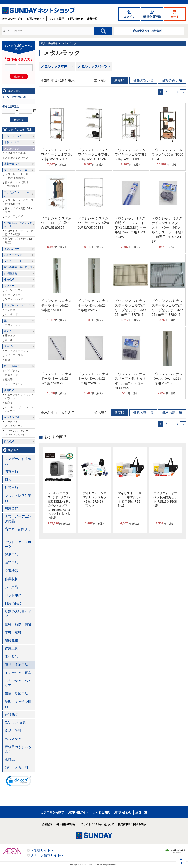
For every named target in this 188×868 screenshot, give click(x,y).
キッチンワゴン (14, 426)
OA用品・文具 (15, 723)
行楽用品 (11, 487)
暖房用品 (11, 555)
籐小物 (9, 340)
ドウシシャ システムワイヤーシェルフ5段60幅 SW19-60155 (57, 154)
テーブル (9, 346)
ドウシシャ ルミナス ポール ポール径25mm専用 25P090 (56, 305)
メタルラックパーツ (93, 66)
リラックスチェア (15, 384)
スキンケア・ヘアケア (18, 683)
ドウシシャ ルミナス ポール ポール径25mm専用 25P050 (56, 379)
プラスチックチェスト (17, 170)
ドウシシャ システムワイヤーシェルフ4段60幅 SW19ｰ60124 (94, 154)
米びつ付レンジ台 (15, 435)
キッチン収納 (12, 417)
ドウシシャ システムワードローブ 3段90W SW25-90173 (56, 223)
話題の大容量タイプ (18, 614)
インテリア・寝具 (18, 673)
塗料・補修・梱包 (18, 624)
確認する (19, 77)
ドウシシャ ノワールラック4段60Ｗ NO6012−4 (167, 154)
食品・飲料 (13, 731)
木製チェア (11, 375)
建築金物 (11, 640)
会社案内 (47, 824)
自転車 (10, 479)
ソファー (9, 286)
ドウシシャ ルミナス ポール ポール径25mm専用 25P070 (93, 379)
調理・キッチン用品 (18, 704)
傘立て (9, 403)
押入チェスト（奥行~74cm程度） (17, 184)
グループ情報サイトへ (47, 855)
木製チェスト (12, 164)
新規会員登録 (152, 17)
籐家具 (8, 331)
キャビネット (13, 422)
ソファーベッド (14, 299)
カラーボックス (13, 136)
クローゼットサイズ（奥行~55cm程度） (19, 202)
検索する (19, 120)
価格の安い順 (143, 80)
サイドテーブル (14, 355)
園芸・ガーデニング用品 (18, 519)
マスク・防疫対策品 (18, 498)
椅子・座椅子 (12, 366)
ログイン (129, 17)
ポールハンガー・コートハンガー (19, 409)
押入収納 (9, 441)
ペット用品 (13, 595)
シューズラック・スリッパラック (19, 396)
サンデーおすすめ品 (18, 461)
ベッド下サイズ (14, 216)
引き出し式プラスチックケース (18, 225)
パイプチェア (13, 370)
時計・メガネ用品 (18, 768)
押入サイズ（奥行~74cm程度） (19, 210)
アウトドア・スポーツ (18, 544)
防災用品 (11, 471)
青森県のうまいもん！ (18, 749)
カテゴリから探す (12, 19)
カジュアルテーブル (17, 351)
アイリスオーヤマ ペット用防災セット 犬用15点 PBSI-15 (165, 499)
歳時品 (10, 760)
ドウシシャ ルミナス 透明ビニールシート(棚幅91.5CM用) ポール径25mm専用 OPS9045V (130, 228)
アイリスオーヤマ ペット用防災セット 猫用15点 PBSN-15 (130, 499)
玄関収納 (9, 390)
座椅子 (9, 379)
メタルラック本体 (54, 66)
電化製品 (11, 657)
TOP (181, 863)
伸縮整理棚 (10, 273)
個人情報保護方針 (66, 824)
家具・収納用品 (49, 43)
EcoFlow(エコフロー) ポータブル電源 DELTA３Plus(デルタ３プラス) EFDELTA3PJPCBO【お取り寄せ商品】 (59, 506)
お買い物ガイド (36, 19)
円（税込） (57, 165)
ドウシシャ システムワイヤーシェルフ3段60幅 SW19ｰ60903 (131, 154)
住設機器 (11, 714)
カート (175, 17)
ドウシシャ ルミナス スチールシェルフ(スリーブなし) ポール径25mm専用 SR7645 (131, 308)
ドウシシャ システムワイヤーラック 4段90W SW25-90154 (93, 223)
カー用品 (11, 587)
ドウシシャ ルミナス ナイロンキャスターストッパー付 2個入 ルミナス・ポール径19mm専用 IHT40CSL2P (167, 230)
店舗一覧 (92, 19)
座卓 (8, 360)
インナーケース (13, 261)
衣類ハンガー (12, 249)
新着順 (119, 80)
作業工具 (11, 648)
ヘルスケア (13, 739)
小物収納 (9, 279)
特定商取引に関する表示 (132, 824)
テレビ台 (10, 310)
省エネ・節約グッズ (18, 531)
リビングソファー (15, 290)
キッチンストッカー (17, 431)
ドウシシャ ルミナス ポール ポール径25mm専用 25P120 (93, 305)
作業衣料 (11, 579)
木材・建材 (13, 632)
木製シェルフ (12, 142)
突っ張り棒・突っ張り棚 (18, 267)
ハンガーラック (13, 255)
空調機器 (11, 571)
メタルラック (69, 43)
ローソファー (13, 294)
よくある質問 (56, 19)
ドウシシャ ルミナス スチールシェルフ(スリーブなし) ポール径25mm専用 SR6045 (168, 308)
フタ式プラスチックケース (18, 194)
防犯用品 (11, 563)
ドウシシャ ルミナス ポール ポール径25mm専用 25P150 (167, 379)
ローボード (11, 314)
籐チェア (10, 336)
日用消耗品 (13, 603)
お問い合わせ (75, 19)
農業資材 (11, 508)
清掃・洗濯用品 (16, 694)
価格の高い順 (172, 80)
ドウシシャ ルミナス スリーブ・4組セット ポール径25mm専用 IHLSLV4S (131, 381)
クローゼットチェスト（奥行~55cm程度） (18, 176)
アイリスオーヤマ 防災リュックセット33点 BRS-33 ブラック (95, 499)
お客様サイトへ (42, 850)
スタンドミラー (14, 325)
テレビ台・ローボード (17, 305)
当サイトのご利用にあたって (97, 824)
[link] (19, 782)
